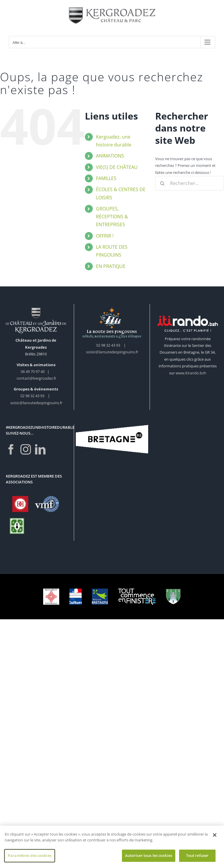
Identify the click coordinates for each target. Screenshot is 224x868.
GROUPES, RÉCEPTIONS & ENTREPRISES (112, 217)
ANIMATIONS (110, 156)
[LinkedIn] (40, 449)
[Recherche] (162, 183)
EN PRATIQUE (111, 266)
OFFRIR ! (105, 236)
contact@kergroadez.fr (36, 378)
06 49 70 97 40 (33, 371)
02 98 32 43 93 (32, 396)
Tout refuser (197, 857)
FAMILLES (106, 178)
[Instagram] (26, 449)
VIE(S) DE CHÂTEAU (117, 167)
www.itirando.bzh (191, 373)
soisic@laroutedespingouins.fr (36, 403)
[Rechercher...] (190, 183)
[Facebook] (11, 449)
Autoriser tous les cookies (149, 857)
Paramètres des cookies (30, 857)
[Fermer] (215, 836)
